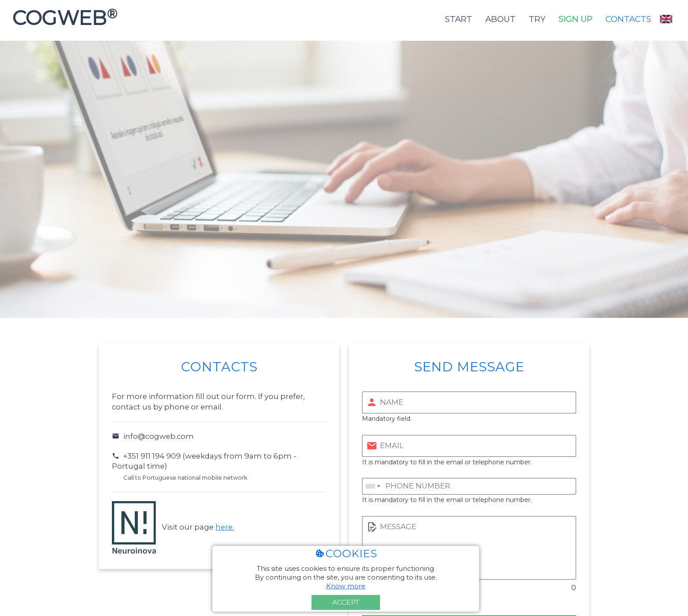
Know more (346, 586)
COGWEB (62, 18)
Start (459, 19)
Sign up (575, 19)
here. (225, 527)
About (500, 19)
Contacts (628, 19)
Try (537, 19)
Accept (346, 602)
